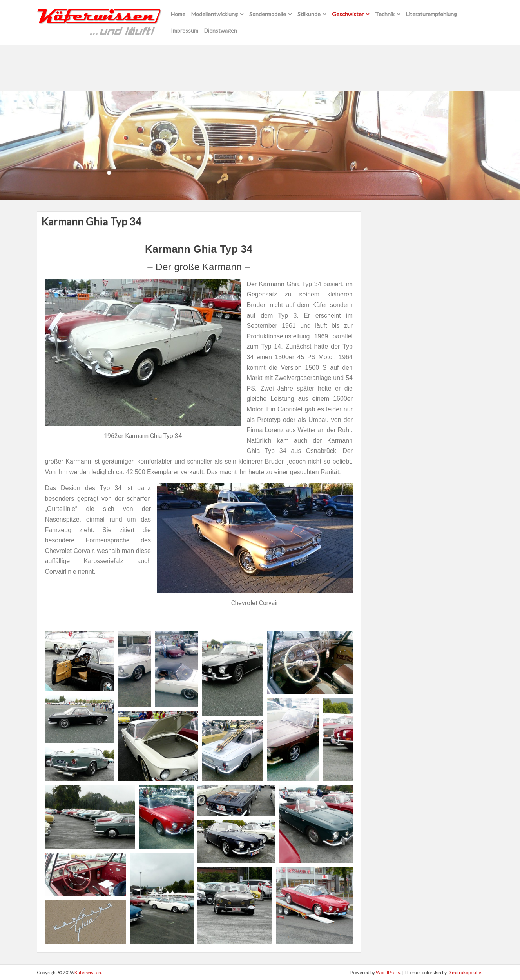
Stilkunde (309, 14)
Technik (385, 14)
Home (178, 14)
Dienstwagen (221, 30)
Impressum (185, 30)
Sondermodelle (268, 14)
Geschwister (348, 14)
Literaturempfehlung (431, 14)
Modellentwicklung (215, 14)
